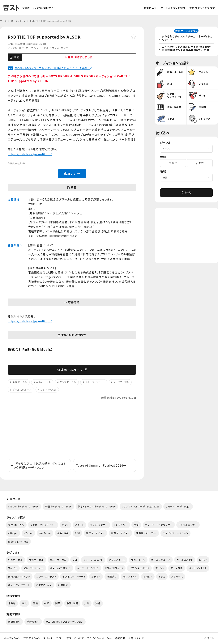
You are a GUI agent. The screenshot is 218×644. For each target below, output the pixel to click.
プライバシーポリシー (99, 638)
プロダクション (32, 638)
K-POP (203, 560)
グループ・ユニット (95, 382)
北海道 (12, 603)
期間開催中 (14, 622)
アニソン (160, 568)
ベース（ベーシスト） (88, 568)
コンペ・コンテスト (46, 576)
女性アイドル (138, 560)
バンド (65, 525)
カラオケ (96, 576)
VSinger (13, 533)
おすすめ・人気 (48, 390)
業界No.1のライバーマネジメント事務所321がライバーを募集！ (53, 68)
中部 (47, 603)
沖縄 (98, 603)
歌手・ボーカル (28, 48)
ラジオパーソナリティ (74, 576)
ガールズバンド (185, 560)
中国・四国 (72, 603)
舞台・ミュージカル (18, 542)
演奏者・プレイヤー (146, 533)
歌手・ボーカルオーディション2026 (97, 506)
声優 (136, 525)
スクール (48, 638)
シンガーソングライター (43, 525)
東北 (24, 603)
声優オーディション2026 (58, 506)
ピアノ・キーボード (139, 568)
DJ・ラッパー (121, 525)
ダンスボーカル (68, 382)
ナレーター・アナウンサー (159, 525)
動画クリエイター (120, 533)
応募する (72, 174)
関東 (35, 603)
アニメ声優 (177, 568)
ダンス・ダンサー (61, 48)
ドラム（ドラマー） (114, 568)
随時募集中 (33, 622)
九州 (87, 603)
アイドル (44, 48)
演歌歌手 (112, 576)
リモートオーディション (178, 506)
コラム (60, 638)
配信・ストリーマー (34, 568)
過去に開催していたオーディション (64, 622)
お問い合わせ (136, 638)
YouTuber (45, 533)
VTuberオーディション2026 (23, 506)
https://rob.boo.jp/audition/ (30, 154)
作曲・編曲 (63, 533)
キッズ (162, 576)
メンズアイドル (121, 382)
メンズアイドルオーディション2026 (141, 506)
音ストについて (75, 638)
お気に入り (150, 8)
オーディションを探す (173, 8)
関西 (58, 603)
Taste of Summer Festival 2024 (101, 465)
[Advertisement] (72, 429)
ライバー (13, 568)
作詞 (77, 533)
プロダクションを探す (202, 8)
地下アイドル (130, 576)
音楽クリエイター (95, 533)
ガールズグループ (22, 390)
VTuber (28, 533)
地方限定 (63, 585)
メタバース (177, 576)
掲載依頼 (120, 638)
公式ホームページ (72, 370)
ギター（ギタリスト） (60, 568)
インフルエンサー (188, 525)
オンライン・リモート (19, 585)
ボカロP (148, 576)
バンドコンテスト (198, 568)
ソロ (75, 560)
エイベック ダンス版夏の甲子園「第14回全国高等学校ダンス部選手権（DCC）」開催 (187, 49)
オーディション (12, 638)
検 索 (186, 194)
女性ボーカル (43, 382)
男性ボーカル (20, 382)
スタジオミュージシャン (175, 533)
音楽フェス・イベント (19, 576)
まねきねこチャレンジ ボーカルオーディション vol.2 (188, 39)
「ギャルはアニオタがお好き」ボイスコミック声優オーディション (38, 465)
